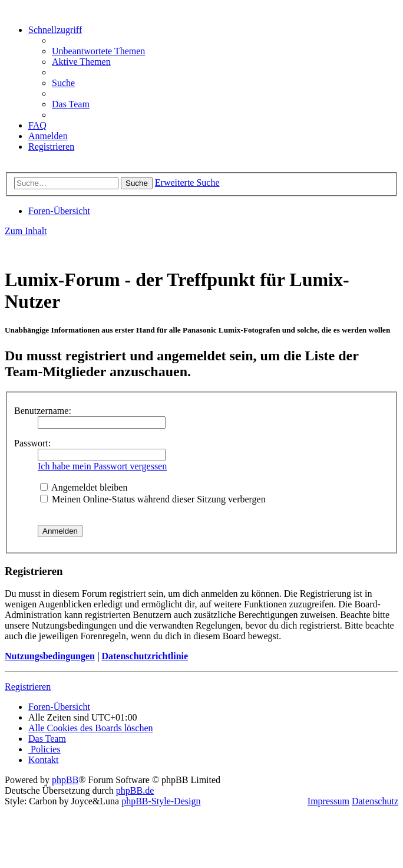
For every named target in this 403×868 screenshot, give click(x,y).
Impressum (328, 801)
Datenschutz (375, 801)
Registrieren (28, 687)
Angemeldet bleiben (84, 487)
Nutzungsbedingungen (50, 656)
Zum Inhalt (26, 231)
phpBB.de (135, 790)
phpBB (65, 780)
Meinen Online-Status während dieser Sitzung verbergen (153, 499)
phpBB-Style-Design (161, 801)
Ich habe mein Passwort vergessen (102, 466)
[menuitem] (98, 51)
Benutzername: (43, 411)
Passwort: (32, 443)
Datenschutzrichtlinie (145, 656)
